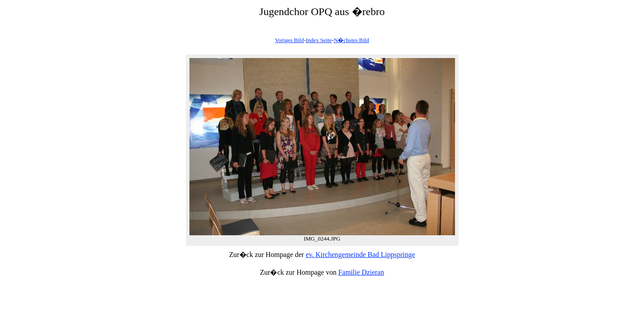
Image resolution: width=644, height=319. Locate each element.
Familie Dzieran (361, 272)
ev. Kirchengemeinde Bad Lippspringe (361, 255)
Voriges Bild (289, 40)
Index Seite (319, 40)
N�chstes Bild (351, 40)
